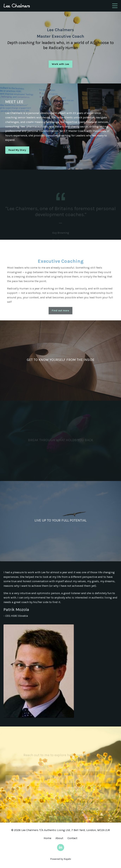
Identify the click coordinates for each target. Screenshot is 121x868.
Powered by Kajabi (61, 859)
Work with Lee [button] (60, 64)
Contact (72, 838)
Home (47, 838)
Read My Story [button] (17, 150)
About (59, 838)
